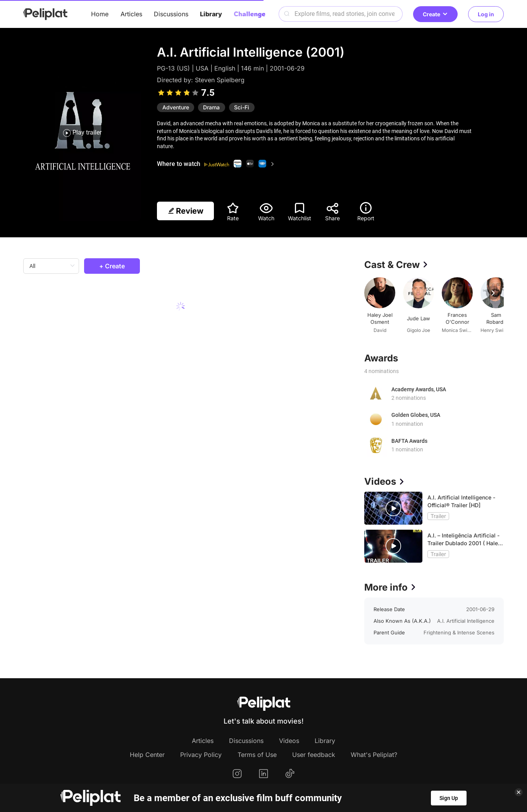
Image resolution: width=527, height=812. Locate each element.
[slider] (178, 93)
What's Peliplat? (374, 755)
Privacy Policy (201, 755)
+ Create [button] (112, 266)
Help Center (147, 755)
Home (100, 14)
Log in (486, 14)
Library (211, 14)
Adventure (176, 107)
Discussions (171, 14)
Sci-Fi (242, 107)
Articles (131, 14)
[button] (493, 293)
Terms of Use (257, 755)
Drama (211, 107)
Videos (289, 741)
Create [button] (435, 14)
